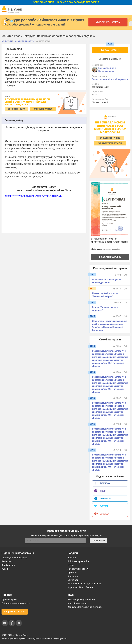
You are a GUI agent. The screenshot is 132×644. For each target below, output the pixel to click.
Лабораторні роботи (78, 569)
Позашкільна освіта (102, 79)
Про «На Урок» (9, 600)
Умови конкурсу (108, 22)
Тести (71, 565)
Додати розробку (110, 257)
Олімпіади (73, 580)
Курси (5, 569)
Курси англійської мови (80, 587)
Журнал (72, 558)
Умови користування (31, 639)
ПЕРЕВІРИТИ (98, 541)
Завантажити (110, 50)
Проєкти (72, 573)
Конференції (8, 565)
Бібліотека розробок (78, 561)
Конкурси (73, 576)
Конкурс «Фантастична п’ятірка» (85, 607)
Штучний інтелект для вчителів (84, 584)
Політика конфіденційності (55, 639)
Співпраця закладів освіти (16, 603)
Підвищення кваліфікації (15, 558)
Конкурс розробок (44, 20)
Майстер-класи (120, 79)
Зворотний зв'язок (15, 612)
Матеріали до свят (77, 603)
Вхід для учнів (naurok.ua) (81, 600)
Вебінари (6, 561)
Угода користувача (11, 639)
